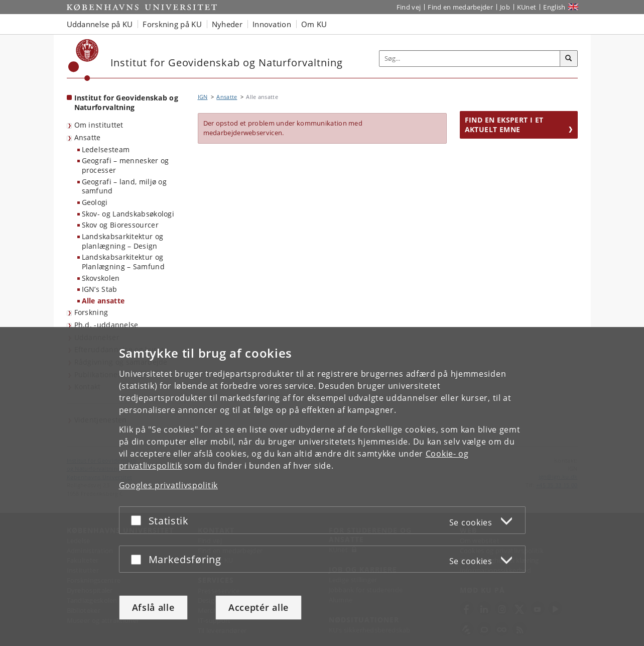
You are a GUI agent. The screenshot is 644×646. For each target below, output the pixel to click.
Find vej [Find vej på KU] (409, 7)
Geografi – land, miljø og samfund (124, 186)
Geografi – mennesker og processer (125, 165)
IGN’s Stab (100, 289)
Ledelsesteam (106, 149)
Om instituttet (99, 125)
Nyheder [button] (227, 24)
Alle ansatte (103, 301)
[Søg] (569, 59)
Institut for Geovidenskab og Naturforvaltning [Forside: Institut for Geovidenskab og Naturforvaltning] (126, 102)
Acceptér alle (259, 607)
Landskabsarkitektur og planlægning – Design (123, 241)
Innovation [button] (272, 24)
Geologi (95, 202)
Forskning (91, 312)
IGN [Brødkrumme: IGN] (203, 97)
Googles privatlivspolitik (169, 485)
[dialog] (322, 487)
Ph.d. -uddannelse (106, 325)
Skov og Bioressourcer (120, 225)
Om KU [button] (314, 24)
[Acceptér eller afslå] (139, 520)
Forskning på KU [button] (172, 24)
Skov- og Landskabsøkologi (128, 214)
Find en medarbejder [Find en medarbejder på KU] (460, 7)
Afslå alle (153, 607)
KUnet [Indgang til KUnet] (527, 7)
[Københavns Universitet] (84, 60)
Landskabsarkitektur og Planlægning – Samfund (123, 262)
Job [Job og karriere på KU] (505, 7)
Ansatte (88, 137)
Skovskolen (101, 278)
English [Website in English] (554, 7)
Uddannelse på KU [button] (100, 24)
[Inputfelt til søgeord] (470, 59)
